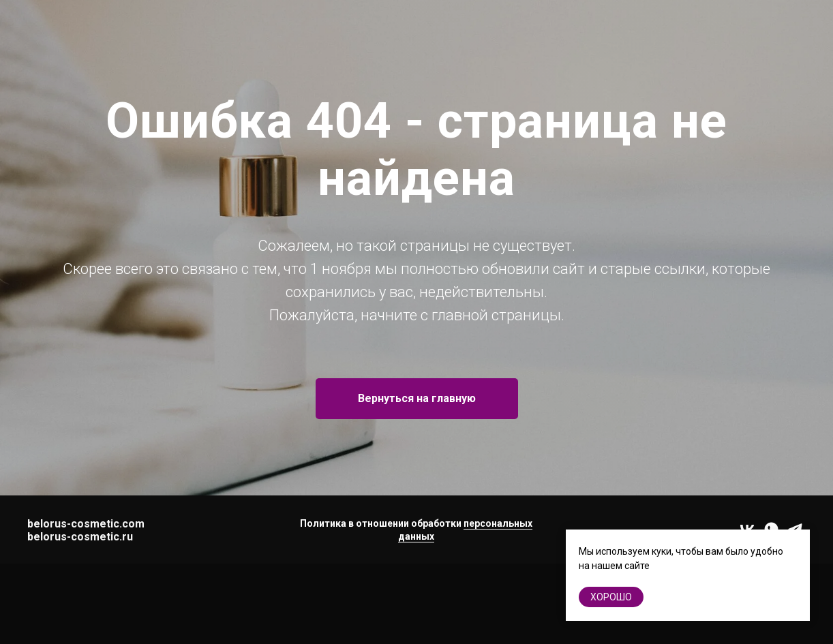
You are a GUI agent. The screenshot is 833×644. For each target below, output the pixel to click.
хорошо (611, 597)
